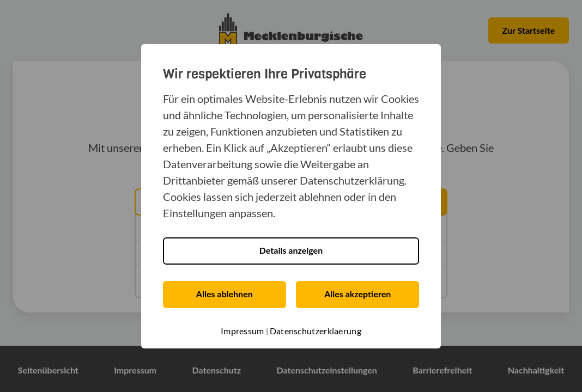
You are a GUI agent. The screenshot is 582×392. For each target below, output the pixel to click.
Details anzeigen (291, 250)
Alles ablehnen (225, 294)
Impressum (242, 331)
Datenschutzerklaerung (316, 331)
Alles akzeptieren (357, 294)
